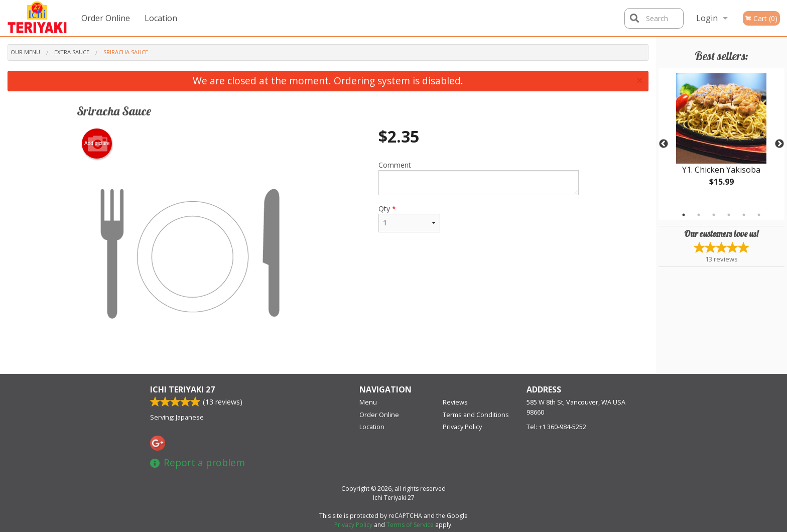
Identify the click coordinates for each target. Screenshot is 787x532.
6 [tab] (759, 215)
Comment (479, 178)
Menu (368, 402)
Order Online (106, 18)
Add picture (97, 144)
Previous (664, 144)
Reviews (455, 402)
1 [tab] (684, 215)
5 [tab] (744, 215)
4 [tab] (729, 215)
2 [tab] (699, 215)
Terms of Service (410, 525)
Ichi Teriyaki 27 (182, 389)
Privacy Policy (462, 427)
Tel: (556, 427)
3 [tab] (714, 215)
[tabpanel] (722, 138)
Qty (409, 218)
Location (161, 18)
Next (779, 144)
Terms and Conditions (476, 415)
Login (707, 18)
